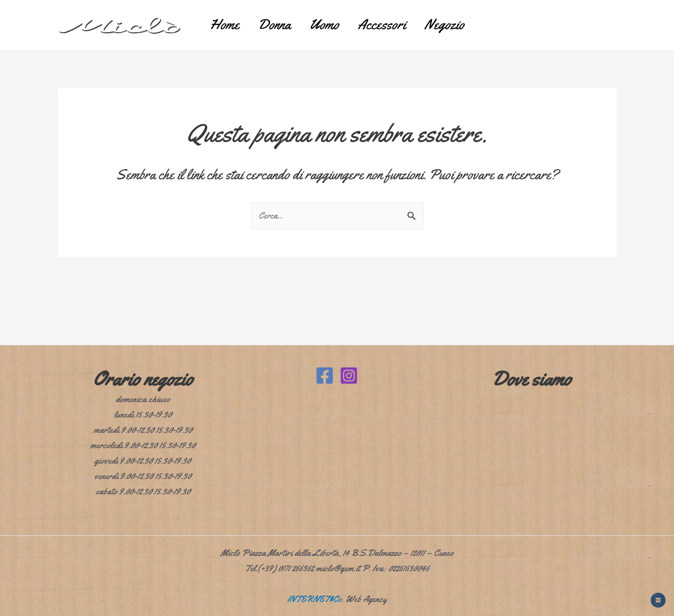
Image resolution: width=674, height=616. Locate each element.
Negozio (463, 21)
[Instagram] (349, 376)
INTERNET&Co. (316, 599)
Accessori (391, 21)
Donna (265, 21)
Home (206, 21)
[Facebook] (325, 376)
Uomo (324, 21)
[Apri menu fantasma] (658, 600)
